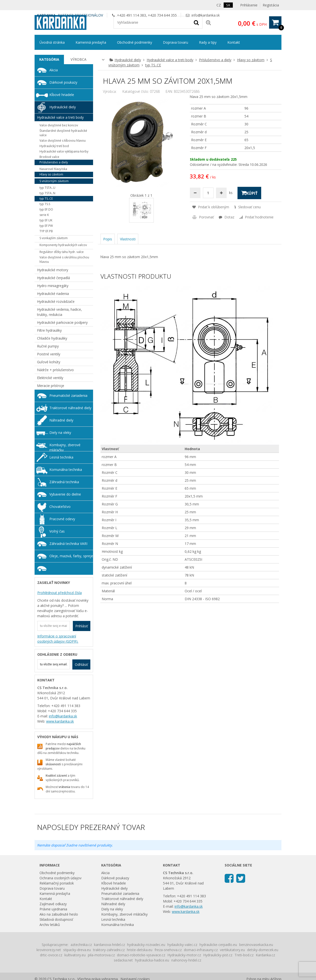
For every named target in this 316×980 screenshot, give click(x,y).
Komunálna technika (66, 470)
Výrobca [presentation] (79, 59)
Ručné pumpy (48, 346)
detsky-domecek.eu (263, 950)
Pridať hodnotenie (256, 217)
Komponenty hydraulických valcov (63, 245)
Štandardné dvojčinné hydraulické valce (63, 133)
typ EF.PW (46, 226)
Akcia (54, 70)
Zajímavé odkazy (53, 904)
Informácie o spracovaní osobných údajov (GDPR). (58, 639)
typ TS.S (45, 204)
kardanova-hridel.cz (109, 945)
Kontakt (234, 42)
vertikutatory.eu (232, 950)
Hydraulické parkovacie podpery (62, 322)
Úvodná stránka (52, 42)
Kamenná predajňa (91, 42)
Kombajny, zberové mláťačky (65, 447)
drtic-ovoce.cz (51, 955)
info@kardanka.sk (206, 15)
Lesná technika (61, 457)
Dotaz (227, 217)
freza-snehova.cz (168, 950)
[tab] (49, 59)
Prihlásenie (249, 5)
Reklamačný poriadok (57, 883)
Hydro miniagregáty (53, 286)
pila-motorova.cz (101, 955)
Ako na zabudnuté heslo (59, 914)
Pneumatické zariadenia (68, 395)
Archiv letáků (50, 925)
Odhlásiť (81, 664)
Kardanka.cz (265, 955)
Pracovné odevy (62, 519)
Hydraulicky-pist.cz (218, 955)
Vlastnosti (128, 239)
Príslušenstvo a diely (215, 60)
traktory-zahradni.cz (109, 950)
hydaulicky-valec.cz (182, 945)
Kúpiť (249, 193)
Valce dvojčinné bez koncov (59, 125)
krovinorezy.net (49, 950)
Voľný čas (57, 531)
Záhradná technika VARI (68, 544)
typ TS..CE (153, 65)
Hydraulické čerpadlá (53, 278)
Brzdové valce (49, 157)
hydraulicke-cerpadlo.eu (218, 945)
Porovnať (203, 217)
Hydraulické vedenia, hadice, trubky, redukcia (59, 312)
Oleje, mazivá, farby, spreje (71, 556)
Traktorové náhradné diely (70, 408)
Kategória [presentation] (49, 59)
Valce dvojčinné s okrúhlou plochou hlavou (64, 259)
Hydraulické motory (53, 270)
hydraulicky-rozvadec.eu (146, 945)
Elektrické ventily (50, 378)
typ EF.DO (46, 209)
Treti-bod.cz (244, 955)
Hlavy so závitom (251, 60)
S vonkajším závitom (54, 238)
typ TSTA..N (47, 193)
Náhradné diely (61, 420)
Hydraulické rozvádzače (56, 301)
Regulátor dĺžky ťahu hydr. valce (62, 252)
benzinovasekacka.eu (256, 945)
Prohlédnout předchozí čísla (59, 593)
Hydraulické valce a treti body (170, 60)
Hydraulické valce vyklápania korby (64, 151)
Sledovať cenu (247, 207)
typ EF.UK (46, 220)
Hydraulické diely (128, 60)
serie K (44, 215)
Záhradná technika (64, 482)
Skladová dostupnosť (56, 919)
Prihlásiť (82, 626)
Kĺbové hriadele (62, 95)
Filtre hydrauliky (49, 330)
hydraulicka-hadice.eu (152, 960)
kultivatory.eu (75, 955)
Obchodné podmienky (135, 42)
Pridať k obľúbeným (211, 207)
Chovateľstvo (60, 507)
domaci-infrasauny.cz (201, 950)
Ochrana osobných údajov (60, 878)
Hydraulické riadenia (53, 294)
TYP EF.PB (46, 231)
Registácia (271, 5)
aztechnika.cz (81, 945)
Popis (108, 239)
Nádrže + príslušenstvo (55, 370)
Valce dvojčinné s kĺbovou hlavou (63, 141)
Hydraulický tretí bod (54, 146)
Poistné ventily (49, 354)
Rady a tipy (208, 42)
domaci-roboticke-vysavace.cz (141, 955)
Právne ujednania (53, 909)
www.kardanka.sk (60, 721)
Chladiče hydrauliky (52, 338)
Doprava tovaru (176, 42)
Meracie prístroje (51, 386)
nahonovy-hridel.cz (186, 960)
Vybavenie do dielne (65, 494)
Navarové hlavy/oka (53, 169)
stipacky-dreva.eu (77, 950)
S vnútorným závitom (54, 181)
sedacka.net (123, 960)
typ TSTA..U (47, 188)
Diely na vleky (60, 432)
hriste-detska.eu (140, 950)
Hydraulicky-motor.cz (184, 955)
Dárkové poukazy (63, 82)
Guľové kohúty (49, 362)
